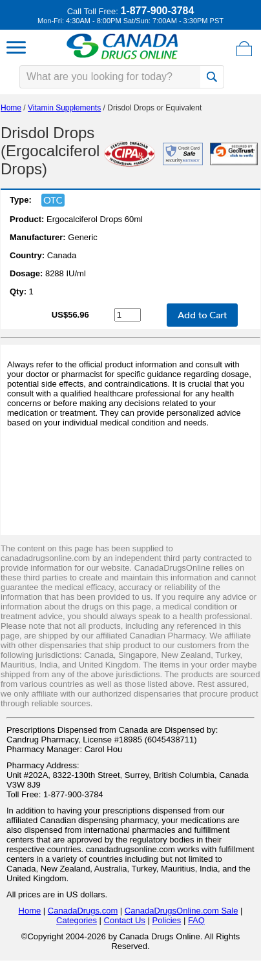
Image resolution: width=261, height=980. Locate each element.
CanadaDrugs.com (83, 911)
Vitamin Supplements (64, 108)
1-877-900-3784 (157, 11)
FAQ (196, 920)
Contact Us (125, 920)
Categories (77, 920)
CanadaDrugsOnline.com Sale (182, 911)
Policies (166, 920)
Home (11, 108)
